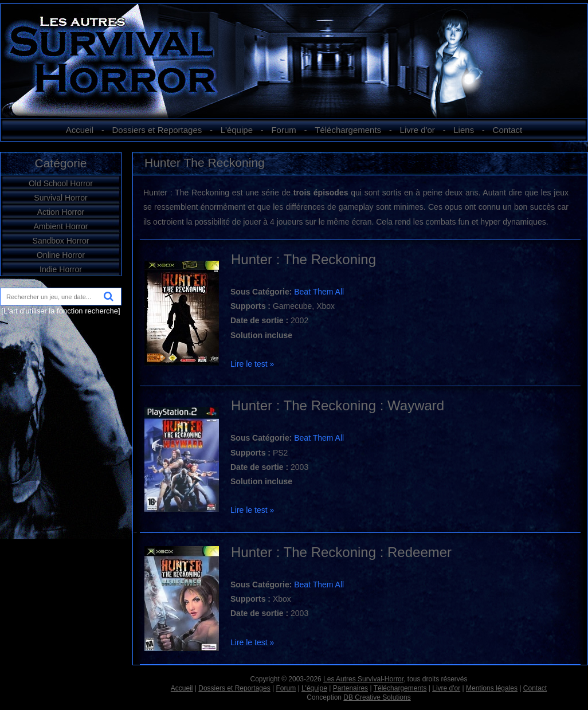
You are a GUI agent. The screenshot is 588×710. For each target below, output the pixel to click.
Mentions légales (492, 688)
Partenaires (350, 688)
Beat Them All (319, 292)
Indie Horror (61, 269)
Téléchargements (348, 130)
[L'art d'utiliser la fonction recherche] (60, 311)
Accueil (80, 130)
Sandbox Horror (61, 241)
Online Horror (61, 255)
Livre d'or (418, 130)
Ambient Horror (61, 226)
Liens (464, 130)
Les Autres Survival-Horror (363, 679)
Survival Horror (60, 198)
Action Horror (61, 212)
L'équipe (237, 130)
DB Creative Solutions (377, 697)
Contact (508, 130)
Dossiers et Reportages (157, 130)
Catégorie (60, 163)
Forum (283, 130)
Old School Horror (61, 183)
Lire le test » (252, 364)
